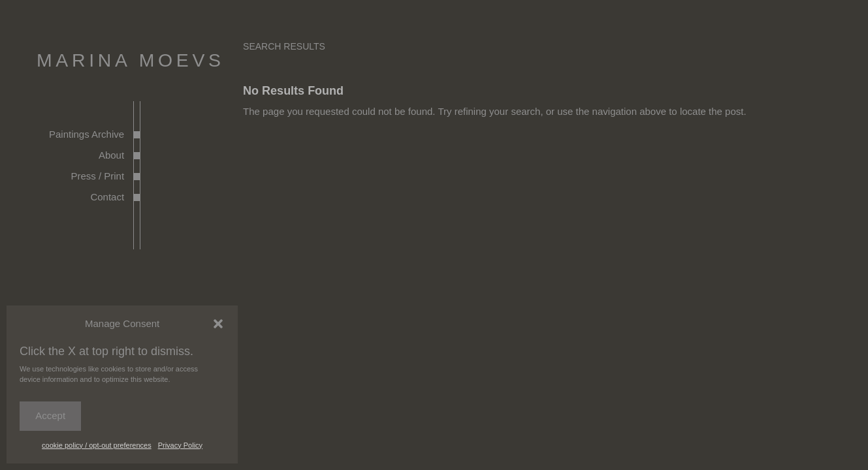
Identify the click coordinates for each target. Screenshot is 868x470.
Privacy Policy (180, 445)
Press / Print (97, 176)
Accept (50, 415)
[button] (218, 324)
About (111, 155)
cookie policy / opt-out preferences (97, 445)
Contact (107, 197)
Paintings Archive (87, 134)
